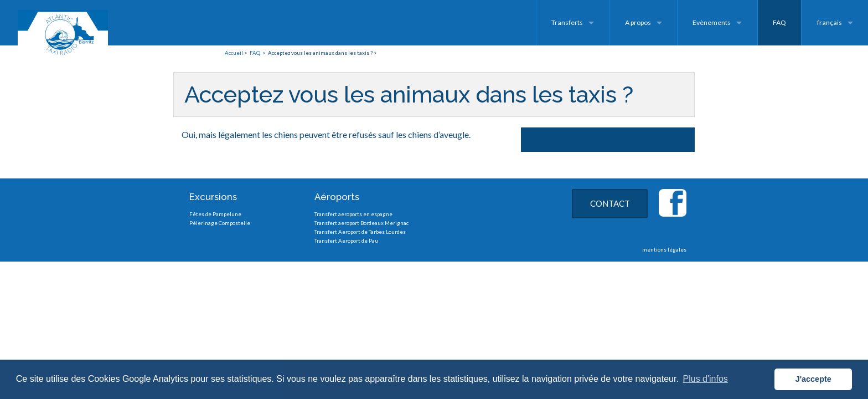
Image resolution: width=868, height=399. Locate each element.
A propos (638, 22)
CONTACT (610, 203)
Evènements (712, 22)
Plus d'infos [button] (706, 379)
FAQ (779, 22)
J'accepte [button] (813, 379)
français (830, 22)
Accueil (234, 53)
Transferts (567, 22)
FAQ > (258, 53)
